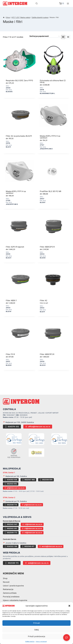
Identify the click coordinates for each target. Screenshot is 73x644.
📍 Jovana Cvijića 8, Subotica (15, 543)
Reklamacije (8, 589)
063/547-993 (28, 480)
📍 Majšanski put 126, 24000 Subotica (18, 422)
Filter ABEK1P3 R (47, 354)
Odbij (36, 630)
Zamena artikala (10, 593)
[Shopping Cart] (62, 4)
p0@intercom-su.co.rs (14, 488)
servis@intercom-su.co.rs (51, 546)
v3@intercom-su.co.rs (32, 528)
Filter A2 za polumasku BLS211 (19, 136)
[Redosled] (45, 36)
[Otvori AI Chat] (67, 638)
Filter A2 (43, 300)
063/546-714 (11, 505)
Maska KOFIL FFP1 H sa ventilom (16, 192)
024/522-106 (11, 546)
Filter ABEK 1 (11, 300)
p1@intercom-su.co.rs (32, 505)
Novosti (6, 582)
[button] (69, 606)
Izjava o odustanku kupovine (15, 600)
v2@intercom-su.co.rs (32, 524)
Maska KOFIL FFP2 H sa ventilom (50, 137)
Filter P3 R (10, 354)
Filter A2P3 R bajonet (15, 247)
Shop (5, 578)
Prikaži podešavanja (36, 636)
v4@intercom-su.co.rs (32, 533)
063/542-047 (11, 524)
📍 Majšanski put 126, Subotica (15, 476)
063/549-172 (12, 563)
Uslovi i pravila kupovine (13, 586)
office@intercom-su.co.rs (38, 427)
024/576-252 (12, 427)
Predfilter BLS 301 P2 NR (51, 191)
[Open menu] (68, 3)
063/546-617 (28, 546)
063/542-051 (11, 528)
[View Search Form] (37, 4)
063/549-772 (11, 533)
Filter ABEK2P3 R (47, 247)
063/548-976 (46, 480)
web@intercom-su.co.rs (37, 563)
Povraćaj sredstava (11, 597)
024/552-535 (11, 480)
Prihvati (37, 623)
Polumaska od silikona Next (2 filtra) (53, 81)
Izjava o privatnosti (41, 641)
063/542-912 (11, 484)
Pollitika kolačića (30, 641)
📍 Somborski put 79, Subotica (15, 501)
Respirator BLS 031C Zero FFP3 (19, 80)
